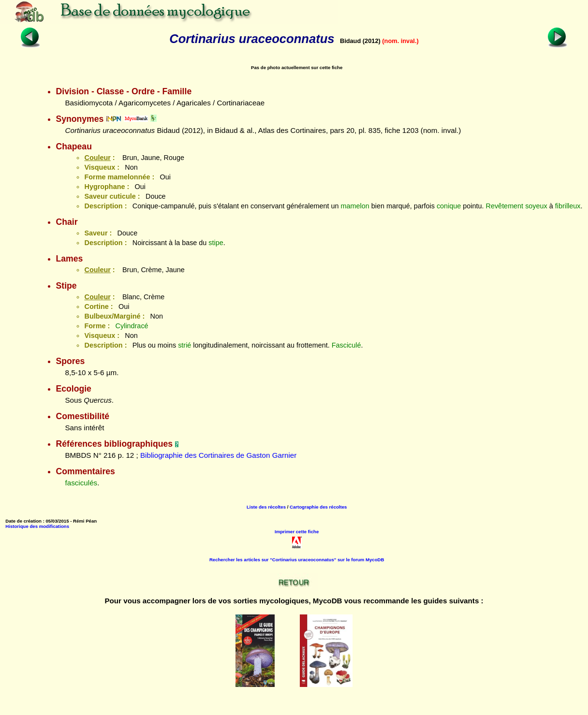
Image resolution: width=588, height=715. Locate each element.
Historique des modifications (37, 526)
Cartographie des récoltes (318, 507)
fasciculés (81, 483)
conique (449, 206)
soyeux (536, 206)
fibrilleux (568, 206)
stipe (216, 243)
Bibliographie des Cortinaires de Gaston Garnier (218, 455)
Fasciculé (346, 345)
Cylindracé (132, 326)
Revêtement (505, 206)
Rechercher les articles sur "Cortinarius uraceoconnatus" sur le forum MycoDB (297, 560)
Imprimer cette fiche (297, 532)
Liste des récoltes (266, 507)
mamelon (355, 206)
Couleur (97, 158)
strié (184, 345)
